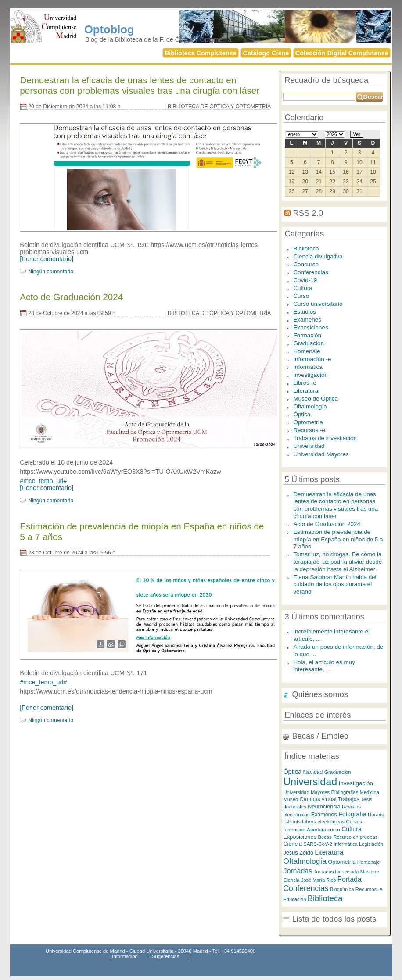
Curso (301, 296)
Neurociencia (324, 807)
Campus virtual (318, 799)
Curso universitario (318, 304)
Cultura (303, 288)
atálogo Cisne (266, 53)
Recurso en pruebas (355, 837)
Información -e (312, 359)
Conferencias (310, 272)
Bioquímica (342, 889)
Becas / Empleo (320, 736)
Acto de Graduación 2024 (71, 297)
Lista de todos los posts (334, 919)
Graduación (309, 343)
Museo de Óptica (316, 399)
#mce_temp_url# (43, 481)
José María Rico (318, 880)
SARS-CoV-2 (318, 844)
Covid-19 (305, 280)
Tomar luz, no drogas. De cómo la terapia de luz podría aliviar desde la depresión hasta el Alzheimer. (337, 562)
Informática (308, 367)
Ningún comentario (51, 272)
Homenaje (307, 351)
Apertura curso (323, 830)
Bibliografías (345, 792)
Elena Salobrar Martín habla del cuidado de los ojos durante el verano (335, 584)
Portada (350, 879)
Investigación (310, 375)
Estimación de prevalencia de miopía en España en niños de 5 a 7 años (338, 539)
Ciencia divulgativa (318, 256)
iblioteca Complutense (201, 53)
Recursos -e (309, 430)
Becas (325, 837)
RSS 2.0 (308, 213)
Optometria (342, 862)
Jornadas (298, 871)
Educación (294, 899)
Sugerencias (165, 956)
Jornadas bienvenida (336, 872)
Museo (291, 799)
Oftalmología (310, 406)
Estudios (305, 312)
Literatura (306, 391)
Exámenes (307, 320)
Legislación (371, 844)
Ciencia (292, 844)
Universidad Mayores (321, 454)
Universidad (309, 446)
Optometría (308, 422)
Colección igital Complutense (342, 53)
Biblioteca (306, 249)
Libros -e (305, 383)
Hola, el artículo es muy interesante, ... (324, 666)
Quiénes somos (320, 694)
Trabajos (349, 799)
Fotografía (352, 814)
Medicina (370, 792)
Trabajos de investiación (325, 438)
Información (125, 956)
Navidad (313, 772)
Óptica (302, 414)
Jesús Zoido (298, 853)
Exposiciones (310, 327)
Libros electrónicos (323, 821)
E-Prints (292, 822)
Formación (307, 335)
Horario (376, 815)
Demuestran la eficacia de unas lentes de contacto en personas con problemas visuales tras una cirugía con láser (140, 85)
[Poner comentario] (47, 259)
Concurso (306, 264)
